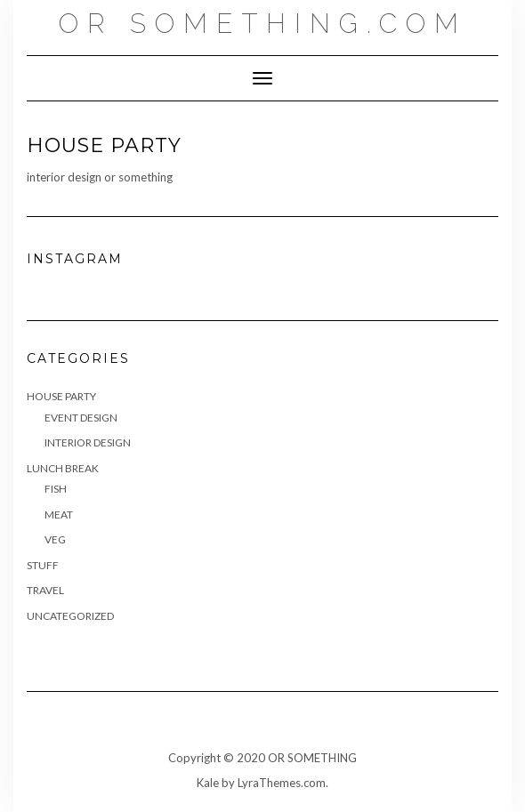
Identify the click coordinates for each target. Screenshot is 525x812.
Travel (45, 590)
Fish (56, 489)
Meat (59, 515)
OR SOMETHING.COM (263, 24)
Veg (55, 539)
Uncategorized (70, 616)
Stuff (43, 565)
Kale (208, 783)
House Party (61, 396)
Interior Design (88, 442)
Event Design (81, 418)
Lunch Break (63, 468)
